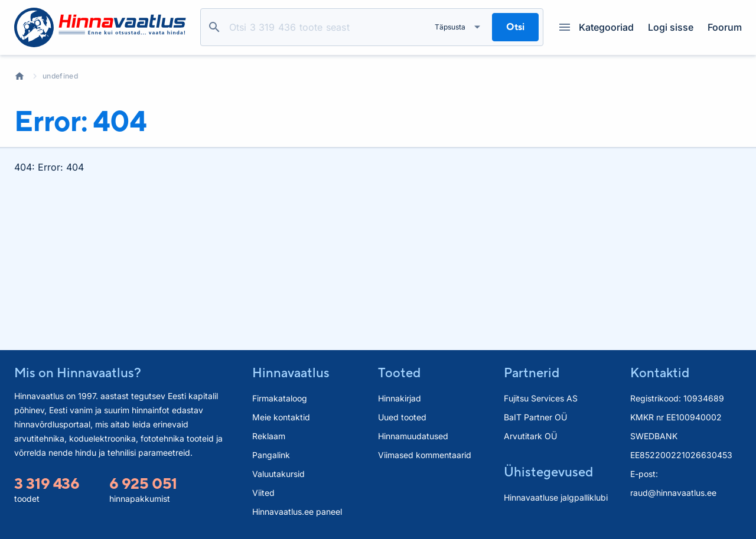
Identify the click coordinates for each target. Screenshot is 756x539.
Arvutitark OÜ (530, 436)
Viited (263, 493)
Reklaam (269, 436)
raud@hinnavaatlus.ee (673, 493)
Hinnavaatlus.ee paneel (297, 512)
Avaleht (19, 76)
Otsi (214, 27)
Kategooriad (597, 27)
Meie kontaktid (281, 417)
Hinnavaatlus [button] (291, 373)
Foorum (725, 27)
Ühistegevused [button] (548, 472)
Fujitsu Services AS (541, 398)
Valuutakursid (278, 474)
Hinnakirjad (400, 398)
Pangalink (271, 455)
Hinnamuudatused (413, 436)
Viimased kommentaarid (425, 455)
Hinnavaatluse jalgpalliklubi (556, 497)
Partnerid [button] (532, 373)
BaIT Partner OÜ (535, 417)
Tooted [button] (399, 373)
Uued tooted (402, 417)
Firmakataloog (280, 398)
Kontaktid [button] (660, 373)
